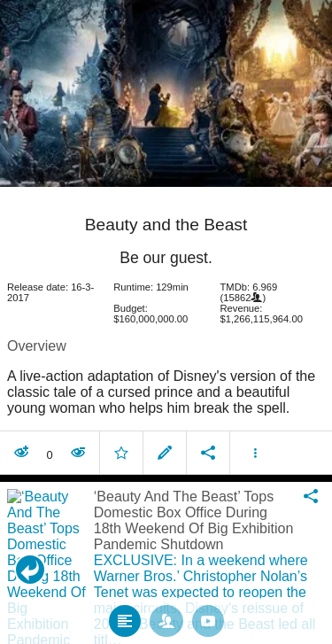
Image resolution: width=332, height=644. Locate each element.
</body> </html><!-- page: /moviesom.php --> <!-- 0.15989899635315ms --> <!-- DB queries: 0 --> (166, 322)
